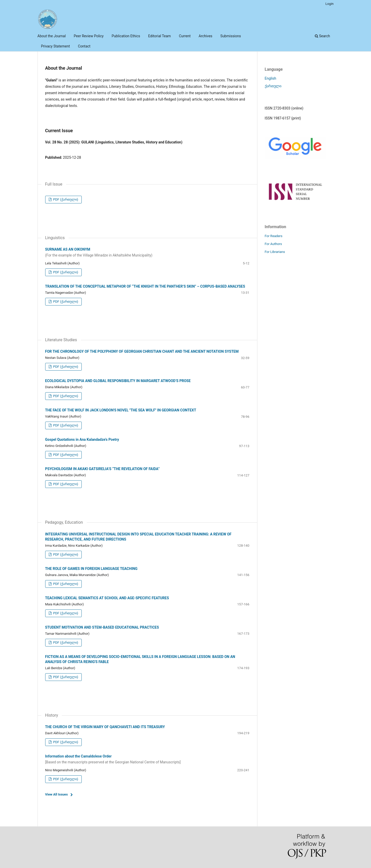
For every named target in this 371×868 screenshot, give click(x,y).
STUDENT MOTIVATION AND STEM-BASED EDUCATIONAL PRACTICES (102, 627)
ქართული (273, 86)
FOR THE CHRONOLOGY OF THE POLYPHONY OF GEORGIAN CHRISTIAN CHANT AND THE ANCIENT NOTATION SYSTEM (142, 351)
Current (185, 36)
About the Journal (52, 36)
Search (322, 36)
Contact (84, 46)
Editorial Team (159, 36)
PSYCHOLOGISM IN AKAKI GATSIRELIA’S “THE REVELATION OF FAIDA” (103, 469)
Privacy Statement (56, 46)
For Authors (273, 244)
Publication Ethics (126, 36)
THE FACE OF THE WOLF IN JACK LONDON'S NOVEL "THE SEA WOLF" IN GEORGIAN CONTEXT (121, 410)
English (271, 78)
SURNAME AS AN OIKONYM (147, 253)
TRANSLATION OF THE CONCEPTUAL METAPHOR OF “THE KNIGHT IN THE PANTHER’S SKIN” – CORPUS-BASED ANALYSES (145, 286)
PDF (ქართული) (65, 199)
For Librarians (275, 252)
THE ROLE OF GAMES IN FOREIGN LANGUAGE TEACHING (91, 569)
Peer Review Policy (89, 36)
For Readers (274, 236)
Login (329, 4)
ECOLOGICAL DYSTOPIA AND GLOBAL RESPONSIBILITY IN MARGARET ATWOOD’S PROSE (118, 381)
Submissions (231, 36)
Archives (206, 36)
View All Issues (57, 794)
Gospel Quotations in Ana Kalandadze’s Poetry (82, 439)
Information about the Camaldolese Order (147, 760)
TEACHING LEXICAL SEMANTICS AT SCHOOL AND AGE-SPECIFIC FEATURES (107, 598)
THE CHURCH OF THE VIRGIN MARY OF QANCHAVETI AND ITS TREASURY (105, 727)
